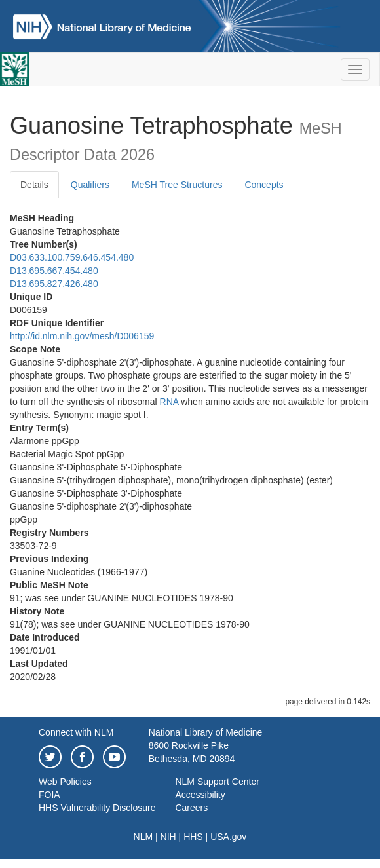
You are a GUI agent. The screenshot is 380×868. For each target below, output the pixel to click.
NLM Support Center (217, 782)
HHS (193, 837)
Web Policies (65, 782)
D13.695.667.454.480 (54, 271)
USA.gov (228, 837)
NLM (143, 837)
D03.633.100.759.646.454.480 (72, 257)
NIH (168, 837)
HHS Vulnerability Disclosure (97, 808)
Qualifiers (90, 185)
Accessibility (200, 795)
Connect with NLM (76, 732)
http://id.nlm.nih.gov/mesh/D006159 (82, 336)
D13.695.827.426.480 (54, 284)
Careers (191, 808)
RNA (169, 402)
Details (34, 185)
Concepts (264, 185)
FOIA (49, 795)
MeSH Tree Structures (177, 185)
